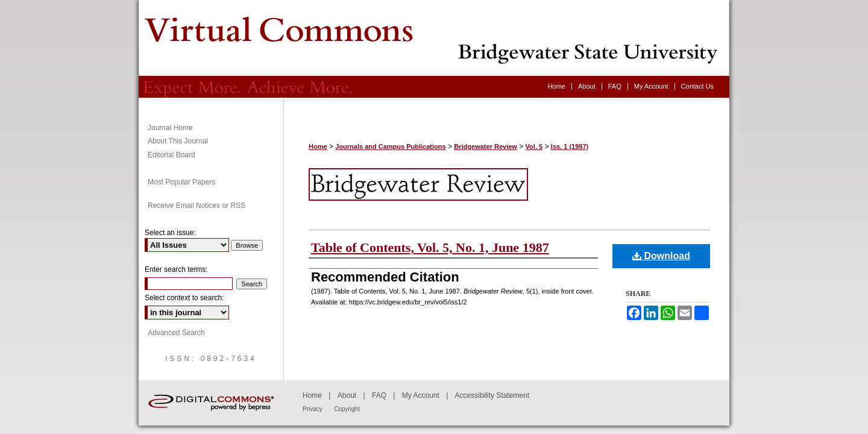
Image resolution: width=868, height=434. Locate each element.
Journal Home (170, 128)
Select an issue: (170, 233)
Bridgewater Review (434, 38)
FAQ (379, 395)
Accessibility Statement (492, 395)
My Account (421, 395)
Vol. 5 (534, 146)
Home (318, 146)
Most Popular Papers (181, 182)
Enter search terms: (176, 269)
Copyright (347, 409)
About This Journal (178, 141)
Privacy (313, 409)
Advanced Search (176, 333)
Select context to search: (184, 298)
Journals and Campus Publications (390, 146)
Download (661, 256)
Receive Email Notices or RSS (197, 206)
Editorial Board (171, 155)
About (347, 395)
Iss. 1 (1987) (570, 146)
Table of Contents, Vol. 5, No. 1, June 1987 (430, 247)
